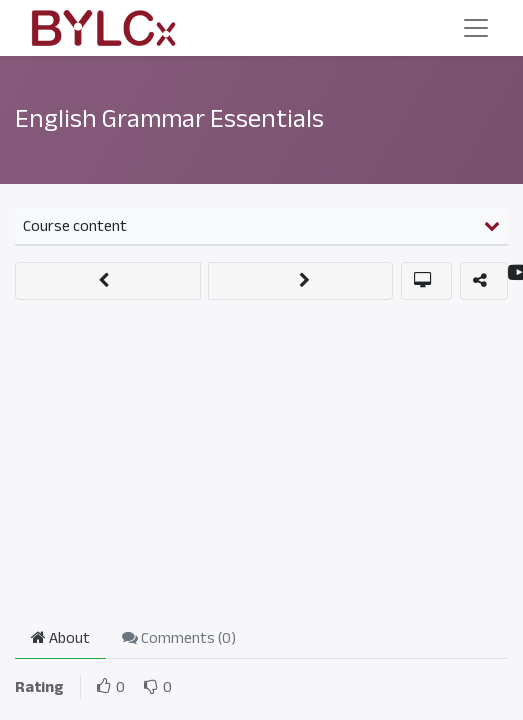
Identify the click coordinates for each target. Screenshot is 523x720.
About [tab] (60, 638)
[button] (108, 281)
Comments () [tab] (179, 638)
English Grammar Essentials (169, 119)
